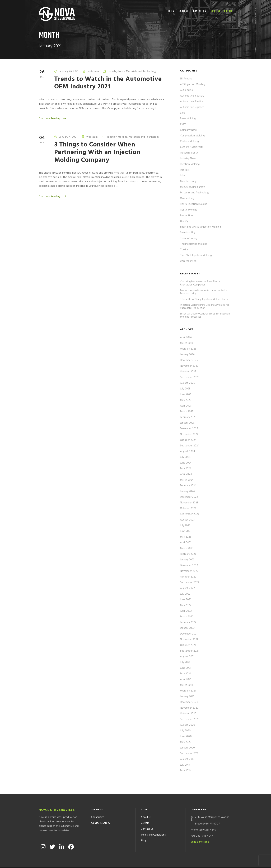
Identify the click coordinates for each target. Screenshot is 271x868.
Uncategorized (188, 261)
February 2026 (188, 349)
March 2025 (187, 412)
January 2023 (187, 560)
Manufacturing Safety (192, 187)
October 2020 (188, 714)
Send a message (200, 829)
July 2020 (185, 731)
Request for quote (222, 11)
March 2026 (187, 343)
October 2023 (188, 508)
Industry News (116, 71)
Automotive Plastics (192, 102)
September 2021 (189, 651)
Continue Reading (53, 119)
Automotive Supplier (192, 107)
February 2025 (188, 417)
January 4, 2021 (68, 137)
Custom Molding (189, 141)
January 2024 (187, 491)
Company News (189, 130)
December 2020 (189, 702)
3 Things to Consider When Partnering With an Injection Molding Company (97, 152)
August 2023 (187, 520)
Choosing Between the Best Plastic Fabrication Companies (200, 283)
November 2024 (189, 434)
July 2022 (185, 594)
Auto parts (186, 90)
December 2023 (189, 497)
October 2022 (188, 577)
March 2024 (187, 480)
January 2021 (187, 697)
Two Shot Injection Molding (196, 255)
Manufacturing (188, 181)
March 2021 (186, 685)
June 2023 (186, 531)
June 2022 (186, 600)
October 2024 (188, 440)
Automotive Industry (192, 96)
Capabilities (98, 805)
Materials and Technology (141, 71)
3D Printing (186, 79)
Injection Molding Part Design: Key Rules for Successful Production (205, 307)
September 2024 (190, 446)
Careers (184, 11)
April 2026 (186, 337)
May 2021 (185, 674)
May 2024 (186, 469)
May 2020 (186, 742)
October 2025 (188, 372)
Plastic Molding (189, 210)
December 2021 (189, 634)
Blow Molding (188, 119)
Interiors (185, 170)
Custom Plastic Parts (192, 147)
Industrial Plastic (189, 153)
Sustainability (188, 233)
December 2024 (189, 429)
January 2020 (187, 748)
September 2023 (190, 514)
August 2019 (187, 759)
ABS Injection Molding (193, 84)
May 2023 (186, 537)
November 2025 (189, 366)
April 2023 (186, 543)
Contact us (200, 11)
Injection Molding (117, 137)
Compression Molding (192, 136)
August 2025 (187, 383)
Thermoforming (189, 238)
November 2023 (189, 503)
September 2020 (190, 719)
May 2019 (185, 771)
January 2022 (187, 628)
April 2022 (186, 611)
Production (186, 216)
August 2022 (187, 588)
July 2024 (185, 457)
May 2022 (186, 605)
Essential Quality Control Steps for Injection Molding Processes (205, 315)
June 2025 (186, 394)
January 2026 (187, 355)
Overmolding (187, 198)
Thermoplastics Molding (194, 244)
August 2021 (187, 657)
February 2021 (188, 691)
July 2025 (185, 389)
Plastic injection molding (194, 204)
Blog (171, 11)
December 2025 (189, 360)
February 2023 (188, 554)
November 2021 (189, 640)
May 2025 (186, 400)
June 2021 (186, 668)
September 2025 (190, 377)
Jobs (183, 176)
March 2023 (187, 548)
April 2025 (186, 406)
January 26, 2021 (69, 71)
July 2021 (185, 662)
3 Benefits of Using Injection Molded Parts (204, 299)
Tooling (184, 250)
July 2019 (185, 765)
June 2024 (186, 463)
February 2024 (188, 486)
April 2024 (186, 474)
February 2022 (188, 622)
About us (146, 805)
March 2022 (187, 617)
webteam (93, 71)
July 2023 (185, 526)
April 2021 (186, 679)
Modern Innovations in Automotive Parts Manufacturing (203, 292)
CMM (183, 124)
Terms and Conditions (153, 822)
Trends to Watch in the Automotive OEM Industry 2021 (108, 83)
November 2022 (189, 571)
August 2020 (188, 725)
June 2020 (186, 736)
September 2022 (190, 583)
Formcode (167, 861)
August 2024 (188, 451)
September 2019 (189, 753)
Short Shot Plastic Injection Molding (200, 227)
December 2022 (189, 565)
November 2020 (189, 708)
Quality (184, 221)
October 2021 (188, 645)
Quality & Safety (101, 811)
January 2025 (187, 423)
